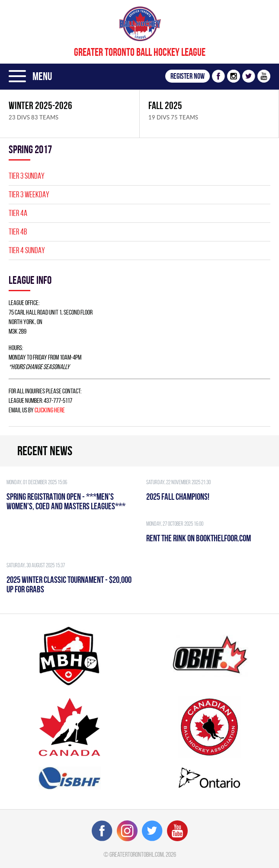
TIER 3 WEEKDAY (29, 194)
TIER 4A (18, 213)
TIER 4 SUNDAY (27, 250)
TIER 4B (18, 232)
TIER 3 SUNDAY (27, 176)
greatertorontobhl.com (136, 854)
